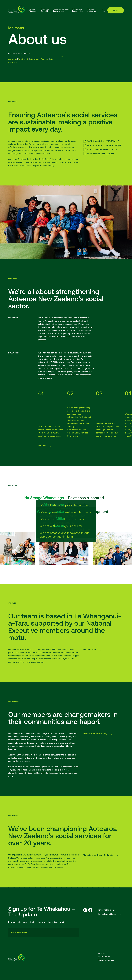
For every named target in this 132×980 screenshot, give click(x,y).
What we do (24, 59)
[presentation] (53, 932)
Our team (45, 59)
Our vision (13, 59)
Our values (35, 59)
